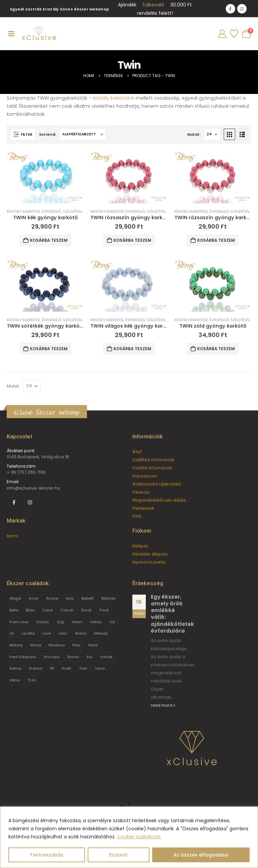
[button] (23, 134)
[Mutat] (212, 134)
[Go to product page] (45, 177)
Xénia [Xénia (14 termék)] (15, 680)
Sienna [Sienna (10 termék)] (35, 668)
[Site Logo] (39, 34)
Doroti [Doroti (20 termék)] (86, 610)
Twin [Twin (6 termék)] (83, 668)
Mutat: (194, 134)
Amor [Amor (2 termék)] (33, 598)
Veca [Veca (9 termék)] (100, 668)
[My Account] (222, 34)
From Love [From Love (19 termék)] (19, 622)
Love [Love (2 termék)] (47, 633)
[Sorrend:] (83, 134)
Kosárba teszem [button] (49, 240)
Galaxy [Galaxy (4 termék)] (42, 622)
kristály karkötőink (114, 98)
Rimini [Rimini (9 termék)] (73, 657)
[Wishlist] (234, 34)
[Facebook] (230, 9)
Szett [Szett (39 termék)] (67, 668)
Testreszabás (47, 855)
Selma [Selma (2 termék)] (15, 668)
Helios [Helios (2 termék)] (96, 622)
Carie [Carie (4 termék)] (48, 610)
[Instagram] (242, 9)
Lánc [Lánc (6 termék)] (63, 633)
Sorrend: (47, 134)
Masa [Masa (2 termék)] (81, 633)
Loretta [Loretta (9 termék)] (28, 633)
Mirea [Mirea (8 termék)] (36, 645)
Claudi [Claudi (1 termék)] (67, 610)
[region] (129, 837)
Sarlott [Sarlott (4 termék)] (106, 657)
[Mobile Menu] (11, 34)
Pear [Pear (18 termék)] (76, 645)
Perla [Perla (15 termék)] (93, 645)
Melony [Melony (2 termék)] (16, 645)
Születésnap (74, 212)
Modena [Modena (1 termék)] (57, 645)
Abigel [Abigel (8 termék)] (15, 598)
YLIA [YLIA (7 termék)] (31, 680)
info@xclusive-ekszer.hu (34, 488)
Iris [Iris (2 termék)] (112, 622)
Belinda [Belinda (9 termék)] (109, 598)
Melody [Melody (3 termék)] (101, 633)
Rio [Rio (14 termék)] (90, 657)
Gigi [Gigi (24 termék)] (61, 622)
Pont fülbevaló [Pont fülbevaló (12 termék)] (23, 657)
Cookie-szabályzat (139, 837)
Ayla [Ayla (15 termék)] (70, 598)
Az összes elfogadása (201, 855)
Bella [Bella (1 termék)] (14, 610)
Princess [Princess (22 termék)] (52, 657)
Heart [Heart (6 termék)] (77, 622)
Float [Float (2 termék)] (104, 610)
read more (163, 705)
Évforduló (51, 212)
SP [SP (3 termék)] (52, 668)
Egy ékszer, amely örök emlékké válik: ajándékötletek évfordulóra (173, 614)
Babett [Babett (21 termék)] (88, 598)
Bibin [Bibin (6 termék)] (30, 610)
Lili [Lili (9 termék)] (12, 633)
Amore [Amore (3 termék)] (52, 598)
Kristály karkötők (23, 212)
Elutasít (118, 855)
